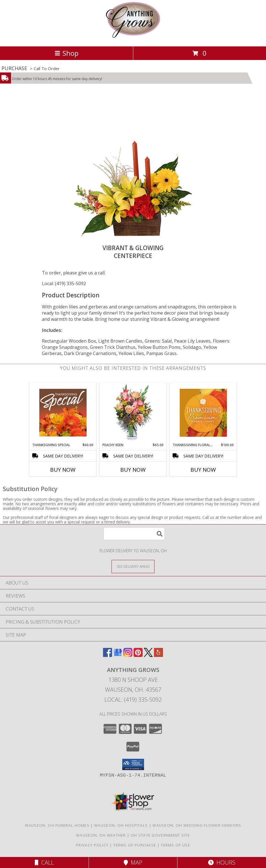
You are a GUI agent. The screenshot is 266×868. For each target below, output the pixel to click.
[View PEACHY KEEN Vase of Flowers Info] (133, 413)
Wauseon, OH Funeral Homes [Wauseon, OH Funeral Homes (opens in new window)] (57, 825)
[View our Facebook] (108, 655)
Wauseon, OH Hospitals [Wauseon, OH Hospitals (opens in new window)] (121, 825)
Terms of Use (175, 845)
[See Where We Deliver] (133, 566)
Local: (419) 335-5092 (64, 283)
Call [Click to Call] (44, 862)
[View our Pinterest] (138, 655)
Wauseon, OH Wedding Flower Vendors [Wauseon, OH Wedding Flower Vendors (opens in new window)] (197, 825)
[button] (133, 764)
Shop (66, 53)
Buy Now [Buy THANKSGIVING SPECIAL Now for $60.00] (63, 470)
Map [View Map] (133, 862)
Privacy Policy (92, 845)
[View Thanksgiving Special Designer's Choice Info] (63, 412)
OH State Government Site (160, 835)
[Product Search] (134, 534)
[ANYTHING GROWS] (133, 38)
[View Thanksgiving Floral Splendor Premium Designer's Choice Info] (203, 413)
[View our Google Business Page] (118, 655)
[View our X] (148, 655)
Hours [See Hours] (222, 862)
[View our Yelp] (158, 655)
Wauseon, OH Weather (101, 835)
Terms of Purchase (135, 845)
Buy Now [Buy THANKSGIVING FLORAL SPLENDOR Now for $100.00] (203, 470)
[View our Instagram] (128, 655)
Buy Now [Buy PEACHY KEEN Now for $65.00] (133, 470)
